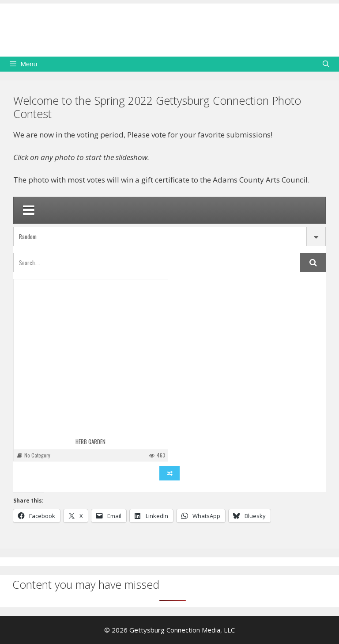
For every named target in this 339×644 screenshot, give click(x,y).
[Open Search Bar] (326, 64)
